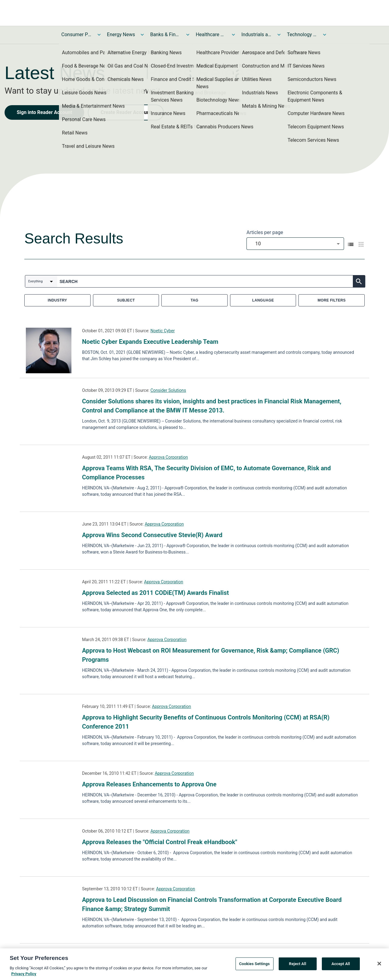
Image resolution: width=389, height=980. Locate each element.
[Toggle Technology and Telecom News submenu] (325, 35)
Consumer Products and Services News (77, 35)
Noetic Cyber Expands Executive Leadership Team (150, 342)
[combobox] (295, 244)
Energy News (121, 35)
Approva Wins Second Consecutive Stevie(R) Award (152, 535)
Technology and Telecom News (302, 35)
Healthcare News (211, 35)
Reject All (298, 966)
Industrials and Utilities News (256, 35)
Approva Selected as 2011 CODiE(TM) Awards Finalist (155, 593)
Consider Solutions (168, 390)
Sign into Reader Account (44, 112)
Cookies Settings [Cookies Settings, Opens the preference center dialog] (255, 966)
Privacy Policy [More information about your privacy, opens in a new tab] (24, 977)
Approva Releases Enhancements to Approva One (149, 784)
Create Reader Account (126, 112)
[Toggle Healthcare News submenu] (233, 35)
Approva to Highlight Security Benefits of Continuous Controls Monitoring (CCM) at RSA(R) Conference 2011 (206, 722)
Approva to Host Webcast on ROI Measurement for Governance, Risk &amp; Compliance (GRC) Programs (211, 655)
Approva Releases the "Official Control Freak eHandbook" (160, 842)
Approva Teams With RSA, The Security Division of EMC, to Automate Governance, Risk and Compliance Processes (207, 473)
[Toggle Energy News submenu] (142, 35)
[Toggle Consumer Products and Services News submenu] (99, 35)
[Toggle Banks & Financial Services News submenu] (188, 35)
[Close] (379, 966)
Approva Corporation (169, 457)
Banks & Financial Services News (165, 35)
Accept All (341, 966)
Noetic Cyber (163, 331)
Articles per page (265, 232)
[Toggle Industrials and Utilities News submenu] (279, 35)
